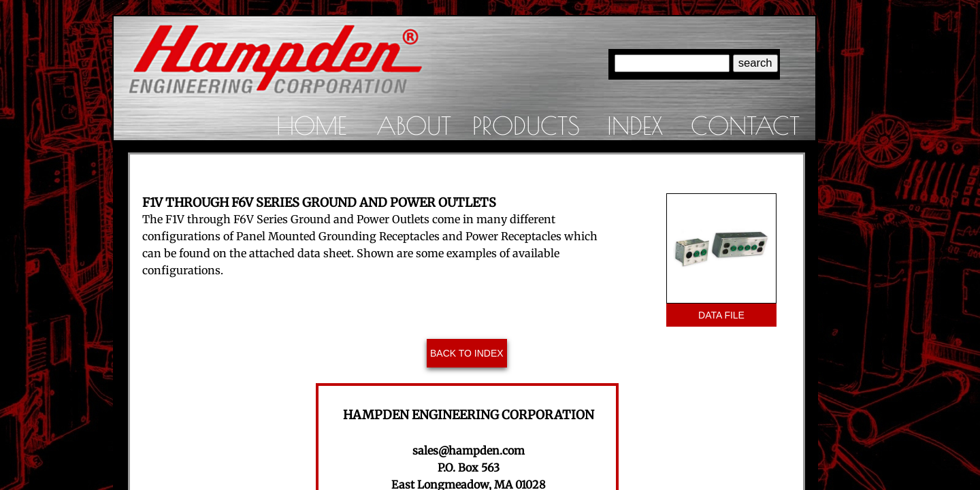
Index (635, 125)
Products (526, 125)
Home (311, 125)
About (414, 125)
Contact (745, 125)
